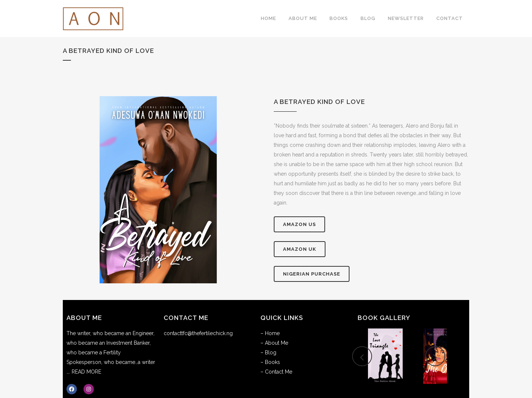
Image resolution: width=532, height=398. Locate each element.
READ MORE (86, 372)
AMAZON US (299, 224)
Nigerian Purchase (312, 274)
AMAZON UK (300, 249)
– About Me (274, 343)
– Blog (268, 353)
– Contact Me (276, 372)
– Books (270, 362)
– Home (270, 333)
